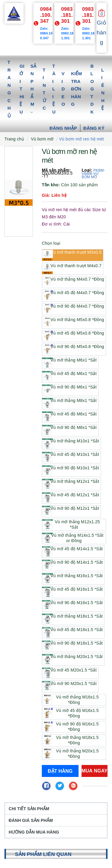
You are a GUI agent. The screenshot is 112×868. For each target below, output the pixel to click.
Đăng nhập (63, 128)
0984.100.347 (46, 15)
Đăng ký (94, 128)
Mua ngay (95, 771)
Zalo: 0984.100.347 (46, 33)
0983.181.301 (67, 15)
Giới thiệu (22, 89)
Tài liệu (54, 89)
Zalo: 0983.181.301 (67, 33)
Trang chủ (9, 89)
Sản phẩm (34, 89)
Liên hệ (103, 89)
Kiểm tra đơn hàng (77, 89)
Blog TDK (92, 89)
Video (63, 89)
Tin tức (45, 89)
